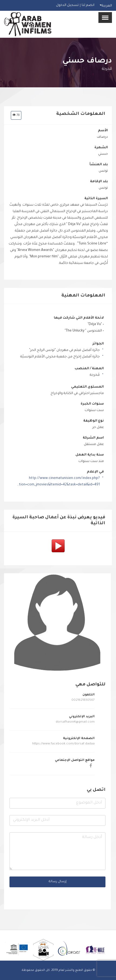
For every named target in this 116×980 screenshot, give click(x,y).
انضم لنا (88, 5)
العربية (107, 6)
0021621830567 (83, 700)
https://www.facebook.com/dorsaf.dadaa (63, 744)
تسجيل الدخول (67, 5)
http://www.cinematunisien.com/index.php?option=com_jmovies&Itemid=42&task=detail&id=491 (58, 482)
